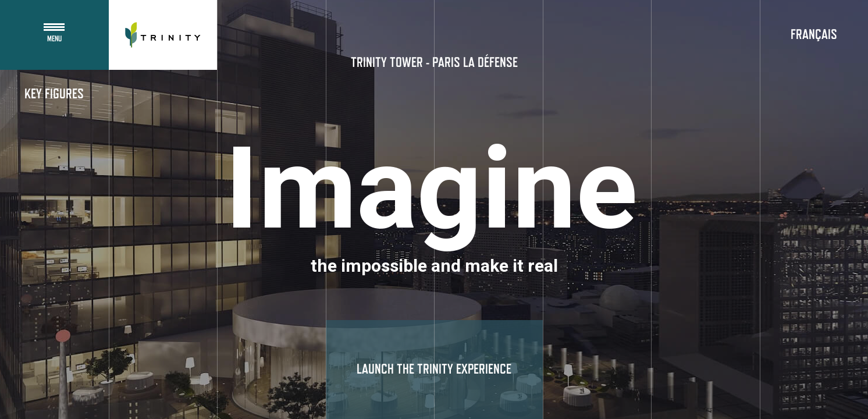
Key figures (54, 94)
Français (814, 35)
